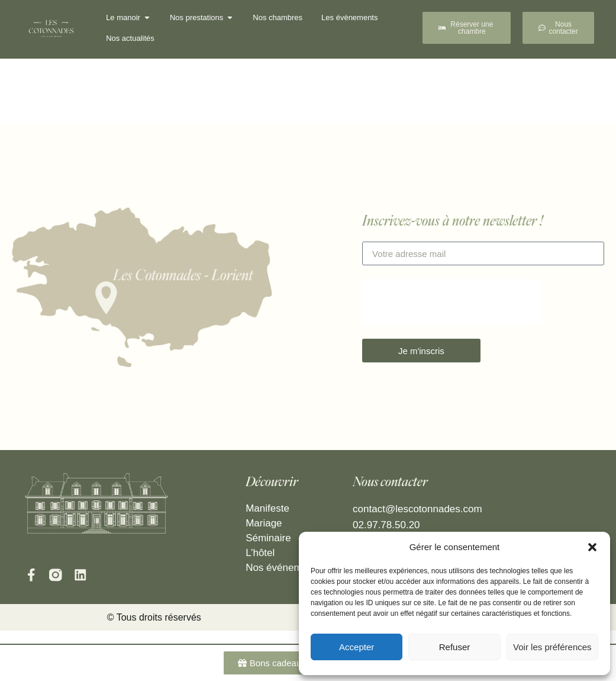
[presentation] (452, 302)
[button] (592, 547)
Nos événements (283, 568)
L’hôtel (260, 553)
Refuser (455, 647)
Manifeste (267, 508)
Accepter (357, 647)
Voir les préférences (552, 647)
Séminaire (268, 538)
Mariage (264, 523)
